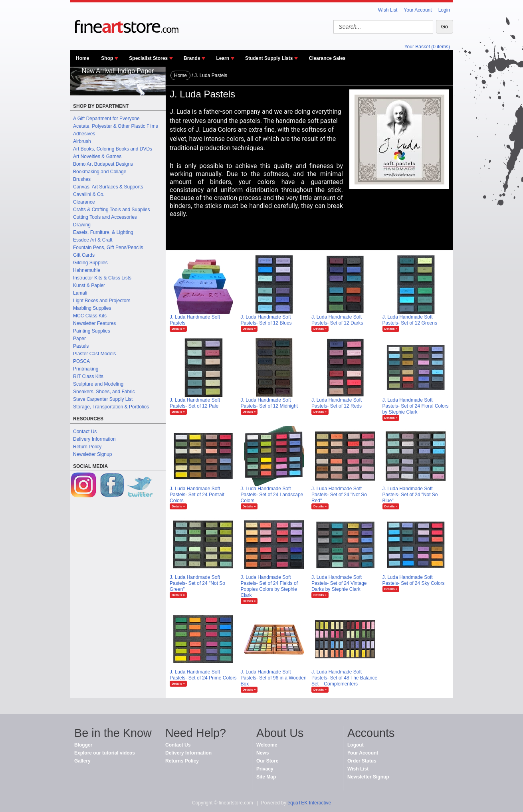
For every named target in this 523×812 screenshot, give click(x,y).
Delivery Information (94, 439)
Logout (356, 745)
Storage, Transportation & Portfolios (111, 407)
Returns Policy (182, 761)
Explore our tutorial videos (105, 753)
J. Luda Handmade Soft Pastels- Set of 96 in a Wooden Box (274, 678)
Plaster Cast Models (94, 354)
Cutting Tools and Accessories (105, 217)
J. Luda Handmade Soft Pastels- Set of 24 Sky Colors (414, 580)
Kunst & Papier (89, 285)
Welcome (267, 745)
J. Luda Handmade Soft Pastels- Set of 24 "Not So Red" (339, 495)
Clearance (84, 202)
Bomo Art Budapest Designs (103, 164)
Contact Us (85, 432)
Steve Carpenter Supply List (103, 399)
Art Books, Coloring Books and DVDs (113, 149)
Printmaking (86, 369)
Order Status (362, 761)
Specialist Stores (148, 58)
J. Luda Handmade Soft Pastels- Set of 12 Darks (337, 320)
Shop (107, 58)
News (262, 753)
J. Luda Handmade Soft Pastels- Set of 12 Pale (195, 403)
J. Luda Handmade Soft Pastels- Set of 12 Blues (266, 320)
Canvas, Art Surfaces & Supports (108, 187)
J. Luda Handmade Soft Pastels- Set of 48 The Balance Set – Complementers (344, 678)
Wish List (388, 10)
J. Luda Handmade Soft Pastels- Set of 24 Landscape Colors (272, 495)
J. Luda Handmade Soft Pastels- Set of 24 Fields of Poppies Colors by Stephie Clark (269, 586)
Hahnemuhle (87, 270)
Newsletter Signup (92, 454)
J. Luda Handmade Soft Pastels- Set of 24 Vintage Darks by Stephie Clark (339, 583)
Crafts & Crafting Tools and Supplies (112, 210)
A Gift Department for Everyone (106, 119)
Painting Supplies (92, 331)
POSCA (81, 361)
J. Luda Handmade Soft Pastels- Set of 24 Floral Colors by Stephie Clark (416, 406)
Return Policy (87, 447)
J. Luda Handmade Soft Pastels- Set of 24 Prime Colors (203, 675)
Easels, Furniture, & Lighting (103, 232)
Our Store (267, 761)
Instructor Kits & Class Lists (102, 278)
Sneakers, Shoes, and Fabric (104, 392)
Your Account (418, 10)
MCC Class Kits (90, 316)
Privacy (265, 769)
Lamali (80, 293)
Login (444, 10)
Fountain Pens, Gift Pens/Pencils (108, 248)
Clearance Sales (327, 58)
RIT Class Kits (88, 376)
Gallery (82, 761)
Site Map (266, 777)
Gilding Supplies (90, 263)
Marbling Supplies (92, 308)
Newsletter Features (94, 323)
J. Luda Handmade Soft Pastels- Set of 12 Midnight (269, 403)
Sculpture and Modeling (98, 384)
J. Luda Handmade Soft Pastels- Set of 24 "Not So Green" (197, 583)
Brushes (82, 179)
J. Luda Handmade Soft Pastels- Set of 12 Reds (337, 403)
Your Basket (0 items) (427, 47)
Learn (223, 58)
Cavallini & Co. (89, 194)
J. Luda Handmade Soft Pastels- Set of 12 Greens (410, 320)
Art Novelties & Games (97, 156)
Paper (79, 339)
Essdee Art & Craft (93, 240)
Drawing (82, 225)
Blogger (83, 745)
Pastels (81, 346)
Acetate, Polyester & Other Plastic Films (116, 126)
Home (82, 58)
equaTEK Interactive (309, 803)
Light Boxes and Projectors (102, 301)
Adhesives (84, 134)
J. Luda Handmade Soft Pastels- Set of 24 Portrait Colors (197, 495)
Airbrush (82, 141)
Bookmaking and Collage (100, 172)
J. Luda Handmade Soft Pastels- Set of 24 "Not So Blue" (410, 495)
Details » (178, 329)
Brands (192, 58)
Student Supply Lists (269, 58)
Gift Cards (84, 255)
